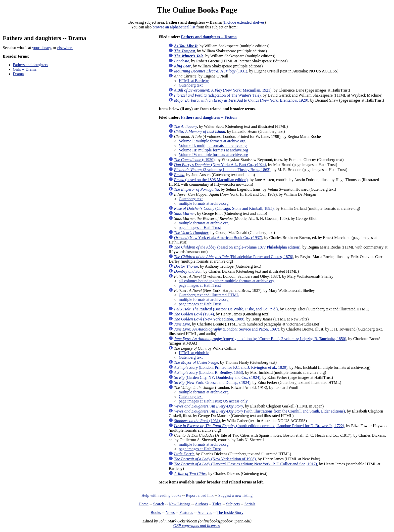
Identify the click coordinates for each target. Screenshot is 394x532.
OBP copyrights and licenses (196, 526)
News (170, 513)
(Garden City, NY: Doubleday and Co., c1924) (217, 377)
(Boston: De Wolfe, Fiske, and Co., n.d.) (226, 309)
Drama (18, 74)
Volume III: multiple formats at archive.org (213, 150)
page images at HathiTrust (200, 228)
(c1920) (194, 160)
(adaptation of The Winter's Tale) (217, 95)
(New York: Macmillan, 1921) (223, 90)
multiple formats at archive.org (204, 203)
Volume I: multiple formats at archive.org (212, 141)
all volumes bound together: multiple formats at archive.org (227, 281)
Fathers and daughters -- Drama (209, 37)
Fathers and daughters (30, 65)
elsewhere (65, 48)
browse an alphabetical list (174, 27)
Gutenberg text (191, 85)
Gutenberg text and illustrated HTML (209, 295)
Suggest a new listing (235, 495)
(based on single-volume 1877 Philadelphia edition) (237, 247)
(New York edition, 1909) (209, 319)
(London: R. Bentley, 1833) (208, 372)
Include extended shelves (244, 22)
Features (186, 513)
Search (159, 504)
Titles (217, 504)
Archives (205, 513)
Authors (201, 504)
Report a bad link (200, 495)
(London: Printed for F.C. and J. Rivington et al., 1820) (231, 367)
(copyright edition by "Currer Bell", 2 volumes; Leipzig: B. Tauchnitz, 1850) (260, 339)
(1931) (210, 71)
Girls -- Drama (25, 69)
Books (156, 513)
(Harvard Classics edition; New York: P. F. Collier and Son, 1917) (245, 464)
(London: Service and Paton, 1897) (227, 329)
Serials (250, 504)
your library (42, 48)
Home (144, 504)
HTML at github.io (194, 353)
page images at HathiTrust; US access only (213, 401)
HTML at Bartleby (194, 81)
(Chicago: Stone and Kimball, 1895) (224, 208)
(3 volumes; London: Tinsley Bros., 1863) (222, 170)
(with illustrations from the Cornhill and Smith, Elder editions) (259, 411)
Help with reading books (161, 495)
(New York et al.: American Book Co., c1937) (218, 238)
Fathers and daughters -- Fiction (209, 117)
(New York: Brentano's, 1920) (241, 100)
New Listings (180, 504)
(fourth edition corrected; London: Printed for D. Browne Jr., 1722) (259, 426)
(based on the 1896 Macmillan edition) (211, 180)
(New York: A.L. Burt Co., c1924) (220, 165)
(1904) (194, 314)
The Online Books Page (197, 10)
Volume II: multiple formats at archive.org (213, 146)
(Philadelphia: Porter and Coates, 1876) (233, 257)
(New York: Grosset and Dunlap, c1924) (212, 382)
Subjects (233, 504)
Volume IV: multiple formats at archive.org (213, 155)
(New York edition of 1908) (215, 459)
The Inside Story (230, 513)
